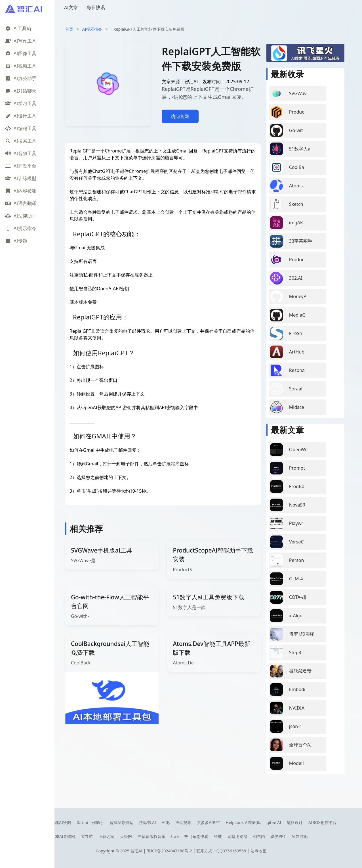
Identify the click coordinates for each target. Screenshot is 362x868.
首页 (69, 29)
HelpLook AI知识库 (243, 822)
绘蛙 (218, 836)
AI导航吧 (299, 836)
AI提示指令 (92, 29)
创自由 (259, 836)
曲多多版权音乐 (151, 836)
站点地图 (258, 851)
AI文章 (71, 7)
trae (175, 836)
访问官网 (180, 116)
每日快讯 (96, 7)
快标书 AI (148, 822)
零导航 (87, 836)
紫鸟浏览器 (237, 836)
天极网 (126, 836)
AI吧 (166, 822)
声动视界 (183, 822)
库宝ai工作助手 (90, 822)
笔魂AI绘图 (61, 822)
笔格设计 (295, 822)
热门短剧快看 (196, 836)
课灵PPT (278, 836)
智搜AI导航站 (121, 822)
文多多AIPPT (209, 822)
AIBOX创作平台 (322, 822)
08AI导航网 (65, 836)
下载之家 (106, 836)
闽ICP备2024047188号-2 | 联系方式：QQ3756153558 (197, 851)
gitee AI (274, 822)
